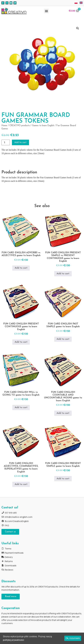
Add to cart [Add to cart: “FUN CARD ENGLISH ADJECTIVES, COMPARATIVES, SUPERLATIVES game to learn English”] (21, 484)
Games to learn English (43, 126)
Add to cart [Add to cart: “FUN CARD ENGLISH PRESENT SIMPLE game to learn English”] (63, 479)
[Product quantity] (6, 142)
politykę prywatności (13, 640)
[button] (46, 11)
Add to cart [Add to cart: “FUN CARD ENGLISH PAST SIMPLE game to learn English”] (63, 339)
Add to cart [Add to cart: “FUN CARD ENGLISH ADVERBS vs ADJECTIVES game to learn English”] (21, 268)
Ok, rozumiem (73, 638)
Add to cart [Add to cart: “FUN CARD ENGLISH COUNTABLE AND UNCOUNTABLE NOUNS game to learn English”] (63, 413)
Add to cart (20, 142)
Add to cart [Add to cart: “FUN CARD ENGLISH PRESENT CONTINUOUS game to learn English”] (21, 342)
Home (4, 126)
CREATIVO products (20, 126)
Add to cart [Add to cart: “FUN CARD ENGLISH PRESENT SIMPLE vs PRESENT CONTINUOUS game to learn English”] (63, 274)
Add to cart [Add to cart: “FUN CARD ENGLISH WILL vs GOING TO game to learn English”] (21, 408)
